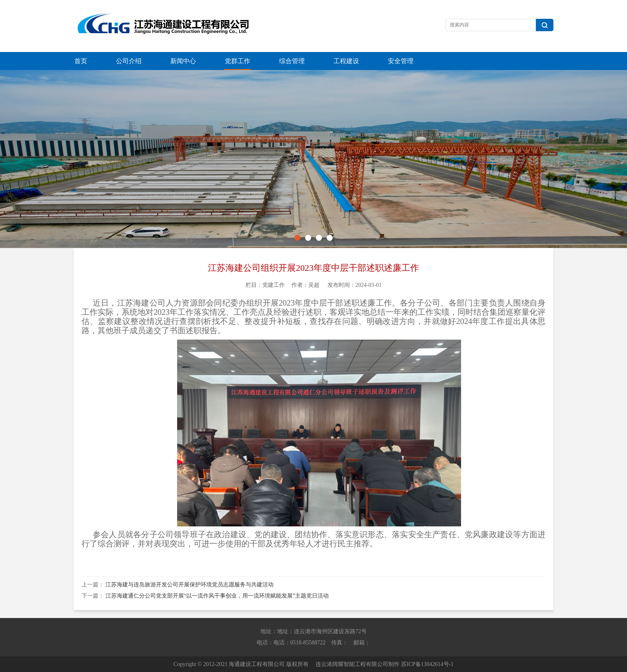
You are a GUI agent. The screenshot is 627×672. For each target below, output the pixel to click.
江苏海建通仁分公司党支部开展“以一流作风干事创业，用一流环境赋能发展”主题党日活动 (217, 596)
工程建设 (346, 61)
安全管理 (401, 61)
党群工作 (238, 61)
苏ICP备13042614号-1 (427, 664)
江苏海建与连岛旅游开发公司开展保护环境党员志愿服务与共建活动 (190, 585)
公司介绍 (129, 61)
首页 (81, 61)
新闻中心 (183, 61)
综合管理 (292, 61)
